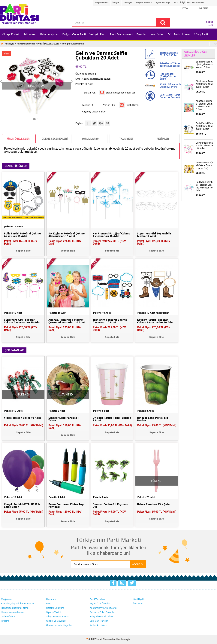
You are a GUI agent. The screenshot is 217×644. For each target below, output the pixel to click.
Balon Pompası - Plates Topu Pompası (67, 505)
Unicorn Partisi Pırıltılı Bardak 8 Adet (112, 419)
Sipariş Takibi (53, 612)
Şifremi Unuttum (55, 608)
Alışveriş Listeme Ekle (94, 112)
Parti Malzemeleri (121, 34)
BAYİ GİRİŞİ (179, 3)
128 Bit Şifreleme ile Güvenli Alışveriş (170, 86)
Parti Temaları (97, 599)
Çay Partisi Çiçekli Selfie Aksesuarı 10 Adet (204, 146)
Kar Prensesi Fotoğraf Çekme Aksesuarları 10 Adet (111, 235)
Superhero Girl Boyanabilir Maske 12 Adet (154, 235)
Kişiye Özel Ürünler (100, 604)
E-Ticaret (98, 639)
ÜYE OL (185, 8)
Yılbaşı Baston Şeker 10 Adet (22, 418)
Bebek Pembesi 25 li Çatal (154, 504)
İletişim (116, 3)
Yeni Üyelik (139, 599)
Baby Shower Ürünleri (101, 617)
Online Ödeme (9, 617)
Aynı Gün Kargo (163, 3)
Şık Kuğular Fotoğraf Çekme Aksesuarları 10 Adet (66, 235)
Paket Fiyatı (21, 242)
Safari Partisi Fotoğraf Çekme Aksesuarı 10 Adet (204, 65)
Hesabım (51, 599)
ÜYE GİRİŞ (203, 8)
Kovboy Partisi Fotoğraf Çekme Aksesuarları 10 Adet (155, 321)
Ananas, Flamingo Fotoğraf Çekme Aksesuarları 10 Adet (67, 321)
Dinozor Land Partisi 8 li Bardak (152, 419)
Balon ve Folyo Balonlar (102, 612)
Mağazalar (7, 599)
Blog (49, 604)
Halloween (30, 34)
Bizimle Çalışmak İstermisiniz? (17, 604)
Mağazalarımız (102, 3)
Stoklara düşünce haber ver (121, 93)
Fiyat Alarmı (132, 105)
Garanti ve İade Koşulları (59, 625)
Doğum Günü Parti (74, 34)
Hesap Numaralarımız (13, 612)
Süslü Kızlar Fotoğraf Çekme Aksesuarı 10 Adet (204, 84)
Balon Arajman (49, 34)
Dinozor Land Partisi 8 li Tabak (64, 419)
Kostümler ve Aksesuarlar (104, 608)
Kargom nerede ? (144, 3)
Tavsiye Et (87, 105)
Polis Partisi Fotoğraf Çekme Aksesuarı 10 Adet (22, 235)
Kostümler (157, 34)
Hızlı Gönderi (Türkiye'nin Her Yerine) (168, 76)
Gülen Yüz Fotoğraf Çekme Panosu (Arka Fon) (204, 165)
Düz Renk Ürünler (179, 34)
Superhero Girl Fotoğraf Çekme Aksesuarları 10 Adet (22, 321)
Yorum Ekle (109, 105)
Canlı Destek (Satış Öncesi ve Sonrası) (170, 96)
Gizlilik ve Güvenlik (56, 621)
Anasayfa (128, 3)
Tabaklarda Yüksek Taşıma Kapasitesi (170, 65)
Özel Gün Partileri (99, 621)
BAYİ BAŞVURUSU (195, 3)
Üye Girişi (138, 604)
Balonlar (142, 34)
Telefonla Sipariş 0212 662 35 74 (169, 54)
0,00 (210, 25)
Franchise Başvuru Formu (15, 608)
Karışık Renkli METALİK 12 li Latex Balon (22, 505)
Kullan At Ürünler (99, 625)
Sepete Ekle (23, 251)
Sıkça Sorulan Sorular (58, 617)
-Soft (90, 639)
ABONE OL (138, 564)
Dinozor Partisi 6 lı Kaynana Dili (110, 505)
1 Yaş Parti (201, 34)
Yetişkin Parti (98, 34)
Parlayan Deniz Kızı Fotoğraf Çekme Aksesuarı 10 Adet (204, 186)
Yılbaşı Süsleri (10, 34)
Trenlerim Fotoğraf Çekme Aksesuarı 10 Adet (110, 321)
